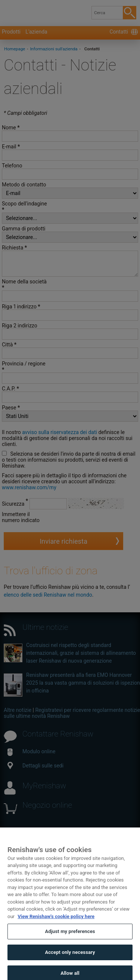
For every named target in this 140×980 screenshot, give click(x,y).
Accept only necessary (70, 960)
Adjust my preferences (70, 940)
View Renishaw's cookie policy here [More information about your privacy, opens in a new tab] (56, 925)
